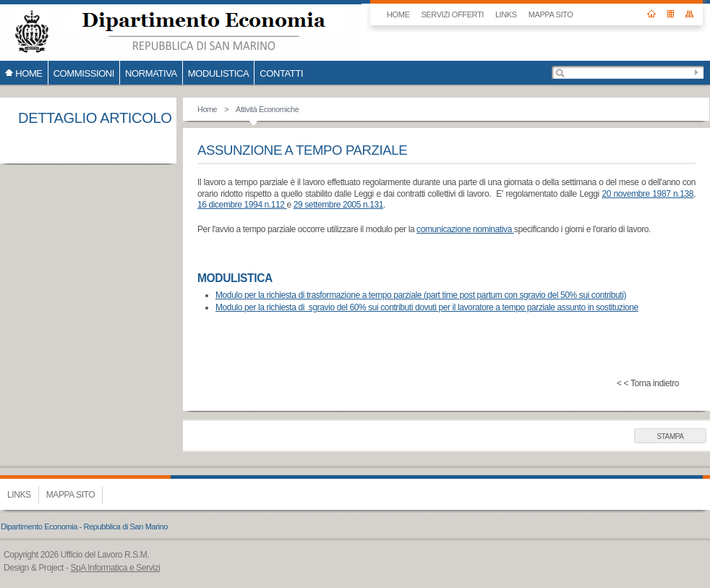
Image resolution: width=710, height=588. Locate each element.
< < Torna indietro (648, 383)
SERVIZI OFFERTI (452, 14)
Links (506, 14)
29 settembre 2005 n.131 (338, 205)
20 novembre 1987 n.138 (647, 194)
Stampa (670, 436)
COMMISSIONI (84, 73)
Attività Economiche (267, 109)
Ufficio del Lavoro (181, 30)
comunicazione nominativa (465, 229)
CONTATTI (281, 73)
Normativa (151, 73)
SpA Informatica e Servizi (115, 568)
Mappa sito (551, 14)
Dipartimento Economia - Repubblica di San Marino (84, 527)
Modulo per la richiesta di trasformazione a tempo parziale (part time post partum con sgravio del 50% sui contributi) (421, 295)
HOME (398, 14)
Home (207, 109)
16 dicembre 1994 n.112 (242, 205)
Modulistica (218, 73)
